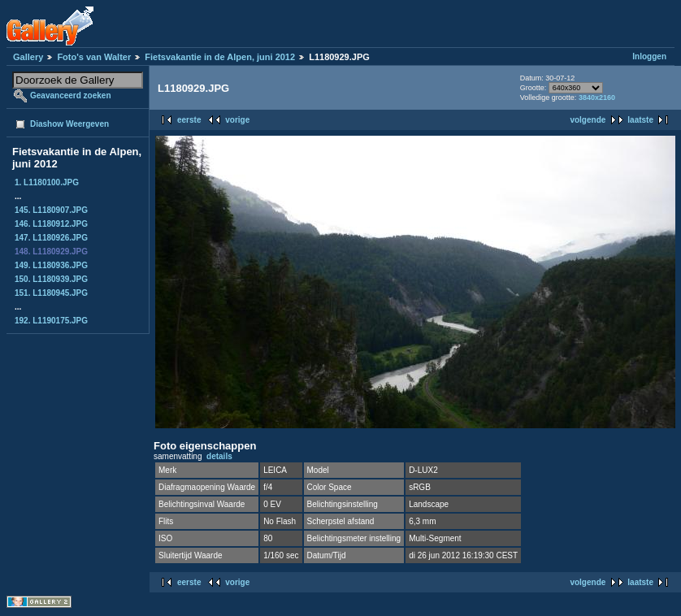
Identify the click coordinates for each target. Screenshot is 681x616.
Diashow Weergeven (69, 124)
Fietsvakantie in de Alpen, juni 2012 (220, 57)
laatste (640, 120)
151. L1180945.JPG (51, 293)
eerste (189, 120)
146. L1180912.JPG (51, 224)
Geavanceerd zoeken (71, 95)
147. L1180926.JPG (51, 238)
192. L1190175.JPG (51, 321)
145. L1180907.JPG (51, 210)
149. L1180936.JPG (51, 265)
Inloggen (649, 56)
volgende (588, 120)
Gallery (28, 57)
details (219, 456)
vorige (237, 120)
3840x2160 (597, 98)
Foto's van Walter (94, 57)
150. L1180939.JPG (51, 279)
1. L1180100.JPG (47, 182)
